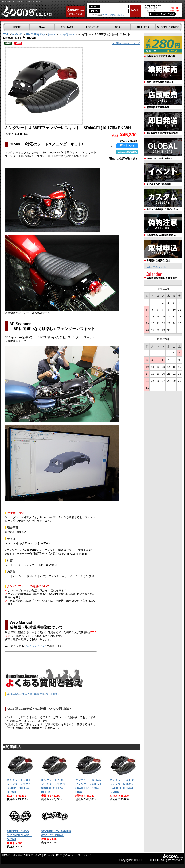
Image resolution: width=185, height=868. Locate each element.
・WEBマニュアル (155, 267)
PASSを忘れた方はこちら (113, 15)
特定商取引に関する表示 (58, 855)
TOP (6, 34)
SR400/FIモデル (35, 34)
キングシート (67, 34)
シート (52, 34)
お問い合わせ (83, 855)
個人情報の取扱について (27, 855)
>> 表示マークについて (126, 43)
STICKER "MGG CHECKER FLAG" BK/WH (19, 835)
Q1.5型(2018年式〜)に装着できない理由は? (33, 694)
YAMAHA (17, 34)
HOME (6, 855)
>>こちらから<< (36, 646)
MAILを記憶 (95, 15)
